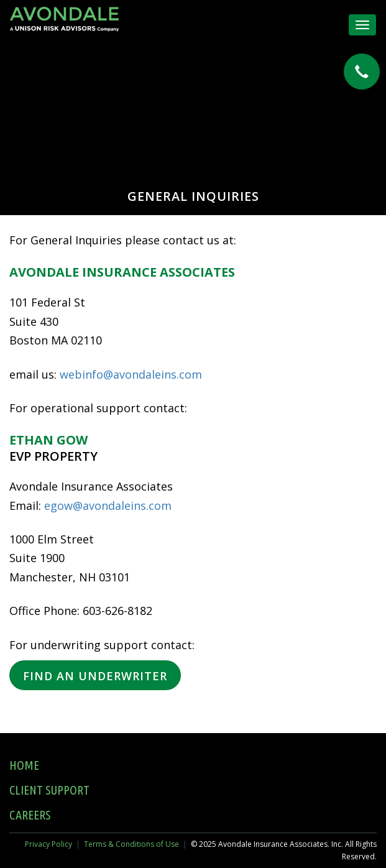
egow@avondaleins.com (108, 506)
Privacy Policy (48, 844)
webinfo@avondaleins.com (131, 374)
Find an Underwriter (95, 676)
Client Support (49, 790)
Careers (30, 815)
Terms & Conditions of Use (131, 844)
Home (24, 765)
